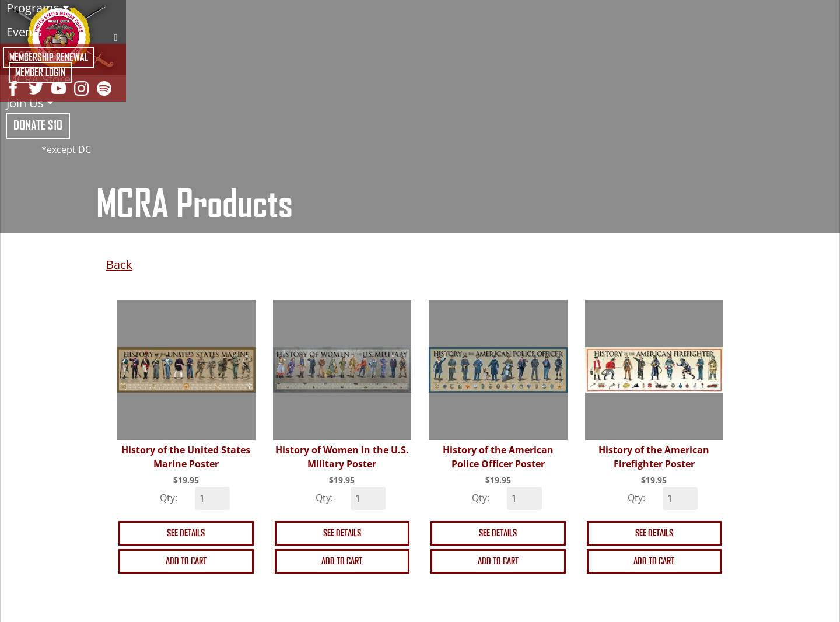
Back (119, 265)
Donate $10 (38, 125)
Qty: (169, 498)
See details (186, 533)
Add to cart (186, 561)
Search (116, 38)
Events (24, 32)
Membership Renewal (49, 57)
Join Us (25, 103)
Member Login (40, 72)
